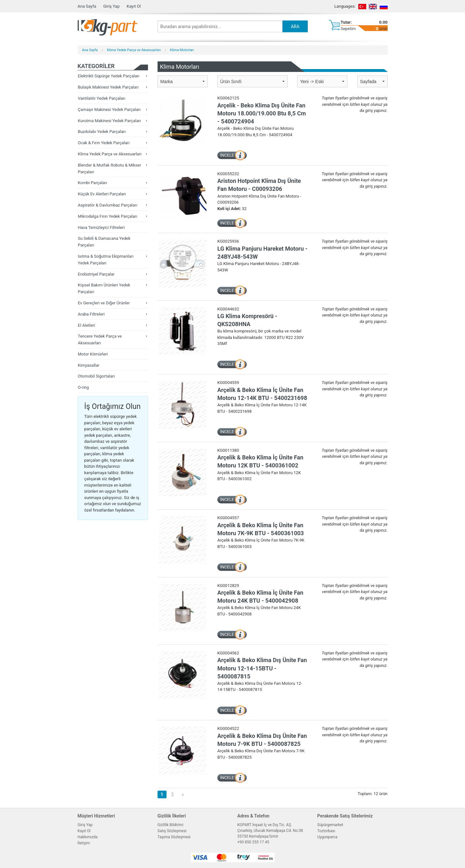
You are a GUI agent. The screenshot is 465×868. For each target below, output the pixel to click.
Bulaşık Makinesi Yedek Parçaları (108, 87)
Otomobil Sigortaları (97, 376)
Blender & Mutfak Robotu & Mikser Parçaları (110, 168)
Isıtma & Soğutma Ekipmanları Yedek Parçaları (106, 260)
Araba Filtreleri (91, 314)
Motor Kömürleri (93, 354)
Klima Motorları (182, 50)
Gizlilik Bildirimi (170, 825)
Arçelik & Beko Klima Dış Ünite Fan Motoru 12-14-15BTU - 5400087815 (262, 668)
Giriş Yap (111, 6)
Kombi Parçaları (93, 183)
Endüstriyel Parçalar (96, 274)
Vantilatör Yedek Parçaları (102, 98)
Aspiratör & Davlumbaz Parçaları (108, 205)
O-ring (84, 387)
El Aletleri (87, 325)
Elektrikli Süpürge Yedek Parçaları (109, 76)
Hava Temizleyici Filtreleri (101, 227)
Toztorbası (326, 831)
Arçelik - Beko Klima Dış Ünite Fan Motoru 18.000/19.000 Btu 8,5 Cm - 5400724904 (262, 113)
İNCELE (227, 155)
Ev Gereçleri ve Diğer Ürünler (104, 303)
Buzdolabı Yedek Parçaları (102, 132)
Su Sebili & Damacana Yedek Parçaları (104, 242)
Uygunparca (327, 837)
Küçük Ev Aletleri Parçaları (102, 194)
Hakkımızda (88, 837)
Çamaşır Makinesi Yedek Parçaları (109, 109)
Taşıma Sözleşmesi (174, 837)
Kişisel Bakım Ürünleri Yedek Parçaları (104, 288)
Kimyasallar (89, 365)
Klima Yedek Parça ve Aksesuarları (134, 50)
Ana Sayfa (87, 6)
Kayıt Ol (134, 6)
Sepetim (348, 29)
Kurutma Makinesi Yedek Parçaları (110, 121)
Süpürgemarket (330, 825)
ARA (295, 27)
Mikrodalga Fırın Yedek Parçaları (108, 216)
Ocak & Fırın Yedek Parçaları (104, 143)
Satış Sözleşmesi (172, 831)
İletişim (84, 843)
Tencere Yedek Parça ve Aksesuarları (100, 340)
